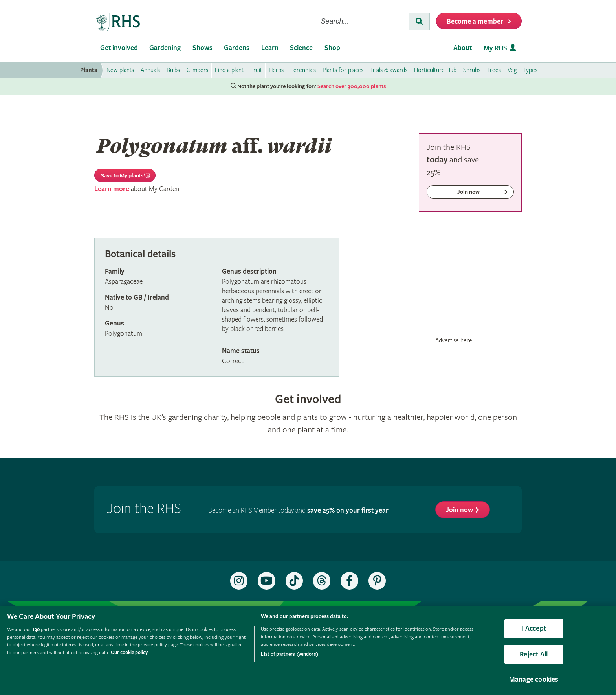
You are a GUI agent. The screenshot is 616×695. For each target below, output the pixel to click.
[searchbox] (363, 21)
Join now (459, 510)
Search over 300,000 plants (352, 86)
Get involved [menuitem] (119, 48)
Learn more (112, 189)
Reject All (534, 654)
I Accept (533, 628)
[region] (308, 650)
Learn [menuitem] (270, 48)
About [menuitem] (463, 48)
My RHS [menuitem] (495, 48)
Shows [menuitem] (203, 48)
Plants (89, 70)
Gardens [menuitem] (237, 48)
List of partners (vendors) (289, 654)
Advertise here (454, 340)
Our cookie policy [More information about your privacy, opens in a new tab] (129, 653)
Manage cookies (534, 679)
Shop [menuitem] (332, 48)
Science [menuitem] (301, 48)
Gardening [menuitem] (165, 48)
